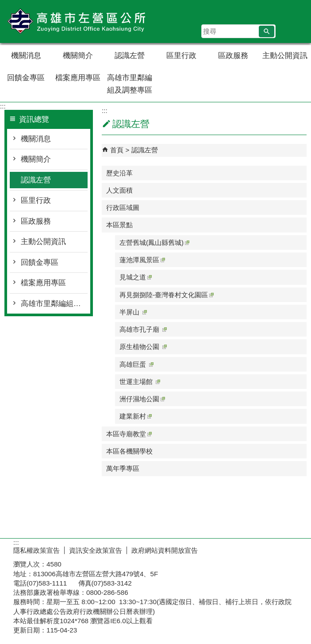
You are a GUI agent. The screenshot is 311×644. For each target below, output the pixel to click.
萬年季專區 (123, 468)
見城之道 (136, 277)
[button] (267, 31)
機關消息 (26, 56)
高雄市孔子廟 (143, 329)
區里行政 (181, 56)
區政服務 (233, 56)
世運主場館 (140, 382)
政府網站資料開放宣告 (165, 550)
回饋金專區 (26, 78)
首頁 (117, 150)
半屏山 (133, 312)
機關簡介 (78, 56)
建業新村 (136, 416)
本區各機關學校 (129, 451)
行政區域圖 (123, 208)
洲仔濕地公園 (142, 399)
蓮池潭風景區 (142, 260)
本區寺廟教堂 (129, 434)
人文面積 (119, 190)
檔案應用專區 (78, 78)
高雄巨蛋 (136, 364)
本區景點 (119, 225)
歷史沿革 (119, 173)
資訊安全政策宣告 (96, 550)
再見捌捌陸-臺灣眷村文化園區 (167, 295)
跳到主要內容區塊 (5, 5)
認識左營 (130, 56)
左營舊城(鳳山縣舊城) (154, 242)
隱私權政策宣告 (36, 550)
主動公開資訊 (285, 56)
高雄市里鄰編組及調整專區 (130, 84)
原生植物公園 (143, 347)
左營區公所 (75, 21)
